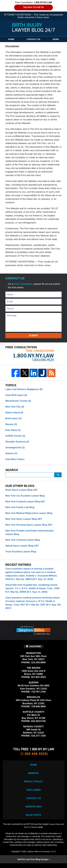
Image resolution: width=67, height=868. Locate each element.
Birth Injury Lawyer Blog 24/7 (34, 28)
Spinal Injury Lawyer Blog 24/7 (23, 548)
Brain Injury (14, 419)
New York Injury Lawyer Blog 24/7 (24, 521)
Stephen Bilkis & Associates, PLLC (41, 856)
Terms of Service (31, 832)
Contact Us (33, 39)
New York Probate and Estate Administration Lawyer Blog (30, 534)
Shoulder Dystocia (18, 443)
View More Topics (15, 460)
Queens (12, 454)
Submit (33, 336)
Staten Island (15, 413)
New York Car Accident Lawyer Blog (26, 497)
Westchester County (19, 401)
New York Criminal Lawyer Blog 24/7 (26, 503)
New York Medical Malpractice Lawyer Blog (30, 515)
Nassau (11, 425)
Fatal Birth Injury (17, 395)
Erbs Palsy (13, 431)
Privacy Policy (33, 785)
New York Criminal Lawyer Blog (23, 542)
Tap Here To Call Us (34, 7)
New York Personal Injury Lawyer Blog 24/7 (30, 527)
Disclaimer (33, 794)
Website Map (33, 811)
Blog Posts (33, 820)
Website (33, 777)
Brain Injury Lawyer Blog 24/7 (22, 491)
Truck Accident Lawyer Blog (21, 554)
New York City (15, 407)
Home (11, 39)
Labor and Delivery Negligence (24, 389)
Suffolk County (16, 437)
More (56, 39)
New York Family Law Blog (20, 509)
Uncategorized (15, 449)
